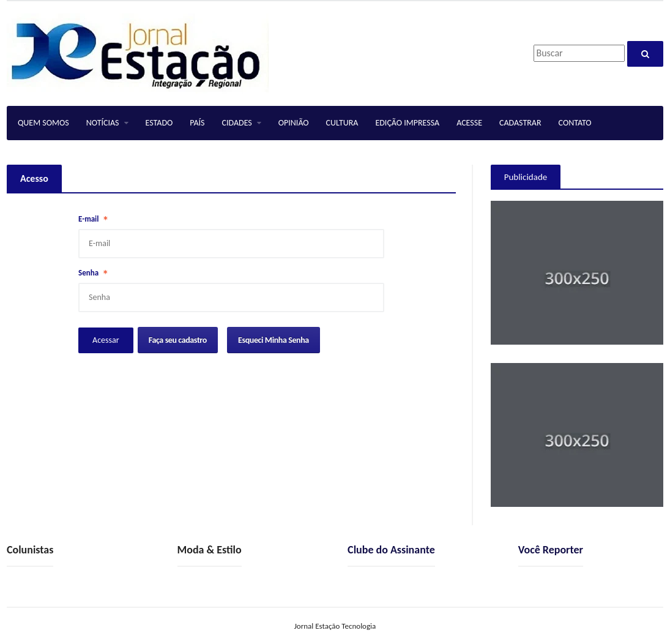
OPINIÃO (294, 123)
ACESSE (469, 123)
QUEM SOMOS (43, 123)
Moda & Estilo (210, 550)
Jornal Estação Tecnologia (335, 626)
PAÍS (197, 123)
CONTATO (575, 123)
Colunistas (30, 550)
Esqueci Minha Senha (274, 340)
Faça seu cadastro (178, 340)
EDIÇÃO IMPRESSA (407, 123)
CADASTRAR (520, 123)
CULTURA (342, 123)
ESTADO (159, 123)
